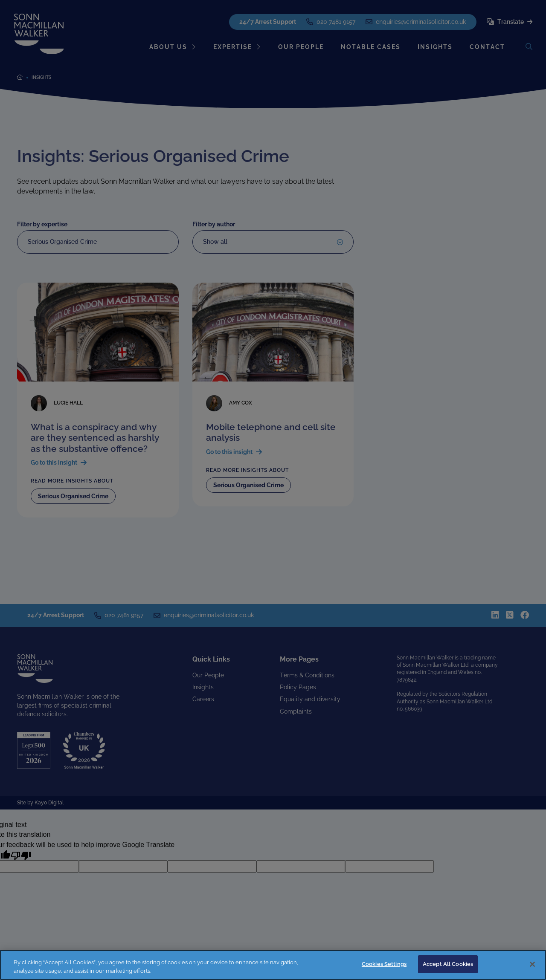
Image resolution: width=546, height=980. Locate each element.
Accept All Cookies (448, 964)
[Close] (532, 964)
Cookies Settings (384, 964)
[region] (273, 965)
